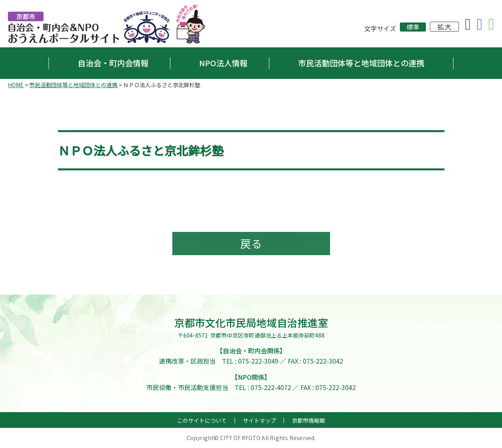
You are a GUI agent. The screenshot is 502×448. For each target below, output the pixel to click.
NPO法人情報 (223, 63)
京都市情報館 (308, 421)
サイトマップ (259, 421)
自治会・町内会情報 (113, 63)
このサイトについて (202, 421)
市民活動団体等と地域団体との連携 (361, 63)
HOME (16, 85)
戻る (251, 244)
